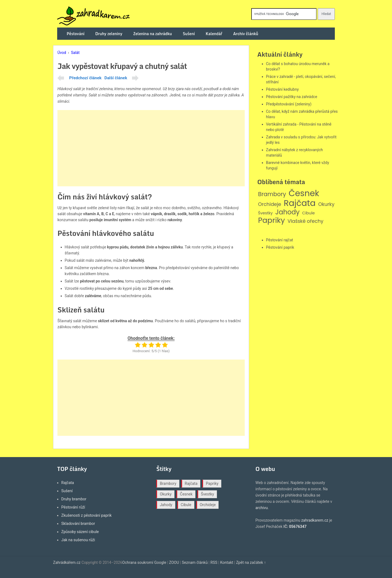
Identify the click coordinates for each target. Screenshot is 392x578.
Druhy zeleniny (109, 34)
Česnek (304, 193)
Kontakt (227, 562)
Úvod (62, 53)
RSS (214, 562)
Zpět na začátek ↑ (251, 562)
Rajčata (300, 203)
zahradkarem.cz (315, 520)
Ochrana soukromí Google (144, 562)
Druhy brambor (74, 499)
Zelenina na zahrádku (152, 34)
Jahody (287, 212)
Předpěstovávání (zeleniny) (289, 104)
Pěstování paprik (280, 247)
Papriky (272, 220)
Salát (75, 53)
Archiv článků (246, 34)
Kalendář (214, 34)
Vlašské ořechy (305, 221)
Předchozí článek (85, 78)
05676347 (298, 527)
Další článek (116, 78)
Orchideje (270, 204)
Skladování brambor (78, 524)
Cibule (308, 213)
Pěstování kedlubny (282, 89)
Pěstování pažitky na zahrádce (292, 97)
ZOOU (174, 562)
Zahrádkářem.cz (67, 562)
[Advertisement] (151, 148)
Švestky (265, 213)
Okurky (326, 204)
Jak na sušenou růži (78, 540)
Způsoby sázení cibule (80, 532)
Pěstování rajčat (280, 240)
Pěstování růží (73, 507)
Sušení (189, 34)
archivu (261, 508)
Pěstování (76, 34)
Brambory (272, 194)
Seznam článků (195, 562)
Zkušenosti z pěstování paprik (86, 515)
